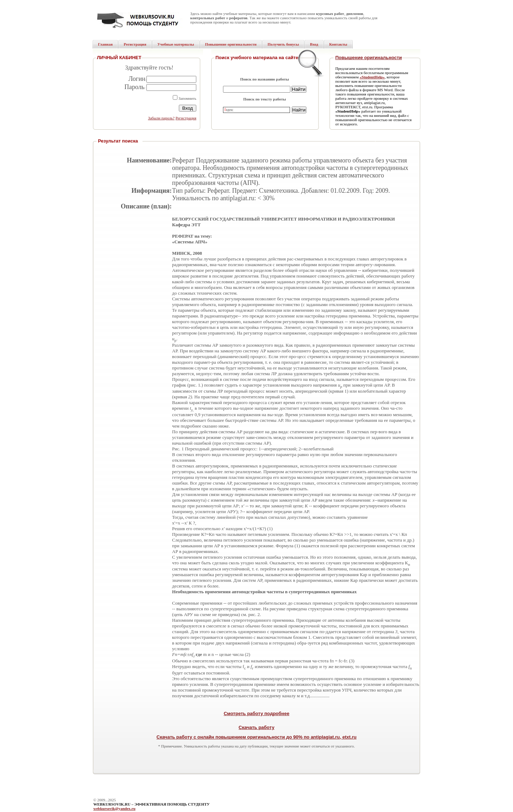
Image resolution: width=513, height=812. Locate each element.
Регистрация (186, 118)
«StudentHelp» (372, 77)
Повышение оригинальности (369, 58)
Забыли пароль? (161, 118)
